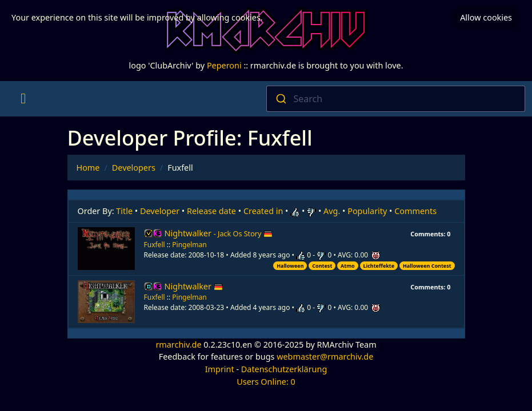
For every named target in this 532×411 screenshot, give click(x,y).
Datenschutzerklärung (284, 369)
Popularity (367, 211)
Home (88, 168)
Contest (322, 266)
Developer (160, 211)
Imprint (220, 369)
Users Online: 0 (266, 382)
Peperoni (224, 65)
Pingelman (189, 245)
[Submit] (280, 99)
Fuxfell (155, 245)
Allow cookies (486, 17)
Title (124, 211)
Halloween (290, 266)
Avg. (332, 211)
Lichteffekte (379, 266)
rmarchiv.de (178, 344)
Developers (134, 168)
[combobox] (396, 99)
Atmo (348, 266)
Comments (415, 211)
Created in (263, 211)
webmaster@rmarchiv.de (325, 356)
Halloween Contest (427, 266)
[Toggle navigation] (23, 99)
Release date (211, 211)
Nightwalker (219, 233)
